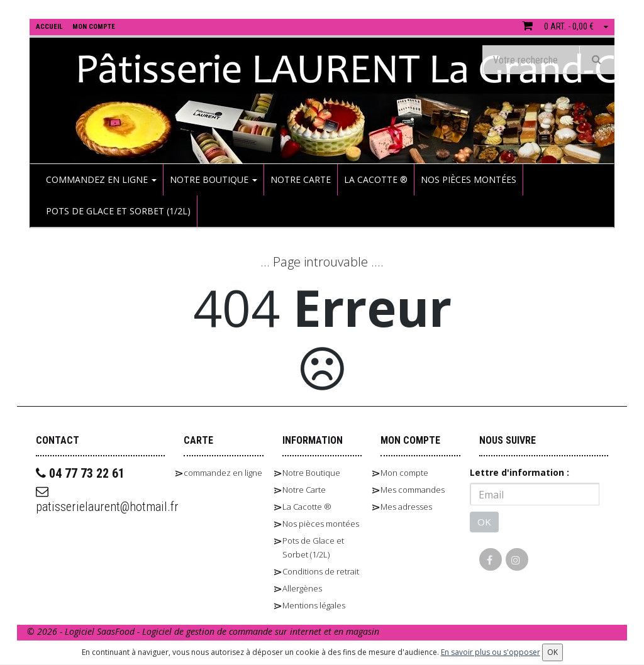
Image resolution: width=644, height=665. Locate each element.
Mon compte (404, 473)
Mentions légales (314, 605)
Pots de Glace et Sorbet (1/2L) (118, 211)
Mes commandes (413, 490)
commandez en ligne (101, 179)
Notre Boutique (214, 179)
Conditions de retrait (321, 571)
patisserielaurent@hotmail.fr (100, 500)
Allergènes (302, 588)
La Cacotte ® (376, 179)
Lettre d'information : (519, 472)
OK (484, 522)
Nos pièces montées (469, 179)
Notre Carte (301, 179)
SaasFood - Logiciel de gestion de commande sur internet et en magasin (238, 631)
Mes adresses (406, 507)
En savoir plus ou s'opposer (491, 652)
